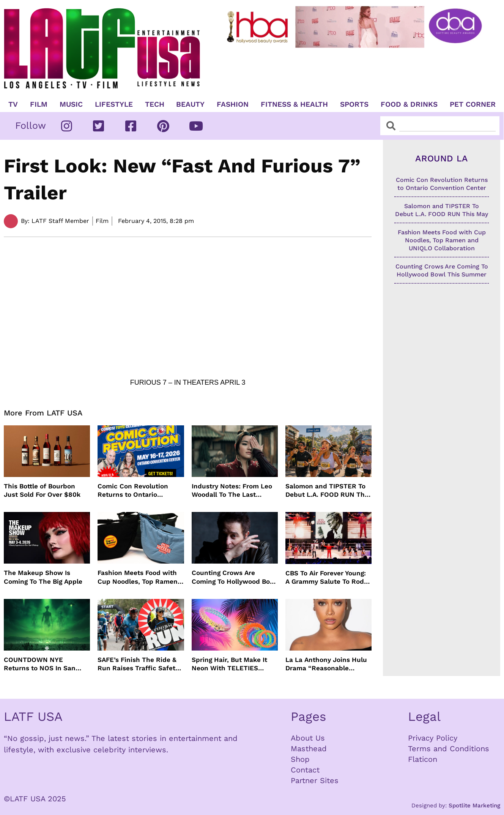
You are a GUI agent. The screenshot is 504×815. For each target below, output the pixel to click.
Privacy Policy (433, 738)
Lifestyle (114, 104)
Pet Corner (473, 104)
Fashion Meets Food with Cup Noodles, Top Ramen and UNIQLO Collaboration (139, 577)
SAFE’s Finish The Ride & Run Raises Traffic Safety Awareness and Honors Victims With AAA (138, 664)
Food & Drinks (409, 104)
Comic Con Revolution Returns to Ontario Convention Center (133, 490)
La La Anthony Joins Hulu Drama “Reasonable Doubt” (326, 664)
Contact (305, 770)
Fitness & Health (294, 104)
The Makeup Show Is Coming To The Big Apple (43, 577)
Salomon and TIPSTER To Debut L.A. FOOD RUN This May (328, 490)
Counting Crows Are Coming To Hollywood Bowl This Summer (235, 577)
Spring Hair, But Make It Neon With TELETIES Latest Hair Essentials (229, 664)
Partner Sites (315, 780)
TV (13, 104)
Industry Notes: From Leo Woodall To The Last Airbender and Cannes (232, 490)
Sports (354, 104)
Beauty (190, 104)
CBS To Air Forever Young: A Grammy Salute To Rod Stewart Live (326, 577)
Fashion (233, 104)
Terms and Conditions (449, 749)
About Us (308, 738)
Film (39, 104)
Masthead (309, 749)
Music (71, 104)
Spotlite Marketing (474, 806)
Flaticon (423, 759)
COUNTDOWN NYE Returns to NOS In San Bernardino (40, 664)
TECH (155, 104)
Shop (300, 759)
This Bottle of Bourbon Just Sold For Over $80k (42, 490)
